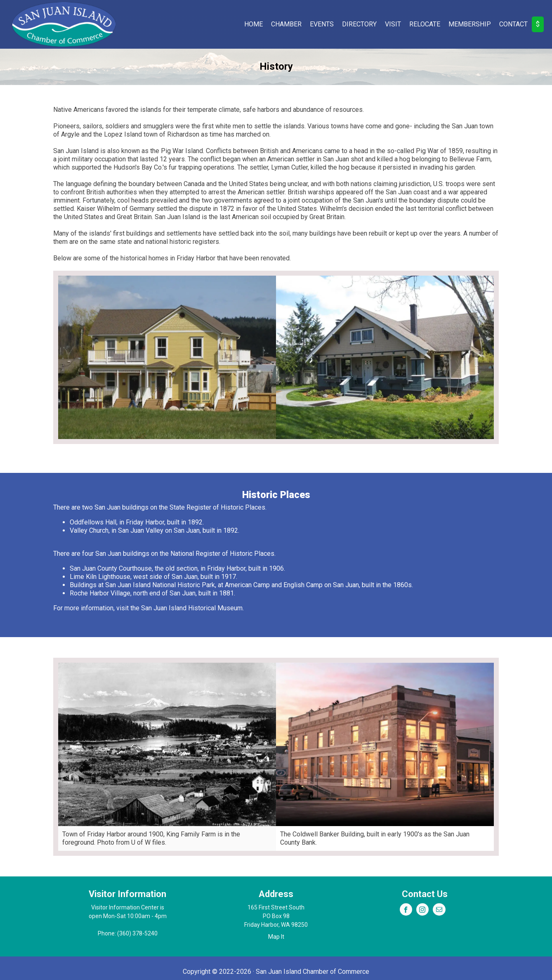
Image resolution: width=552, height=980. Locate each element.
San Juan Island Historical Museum (192, 608)
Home (254, 24)
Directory (359, 24)
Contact (513, 24)
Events (322, 24)
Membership (470, 24)
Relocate (425, 24)
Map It (276, 937)
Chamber (286, 24)
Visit (393, 24)
